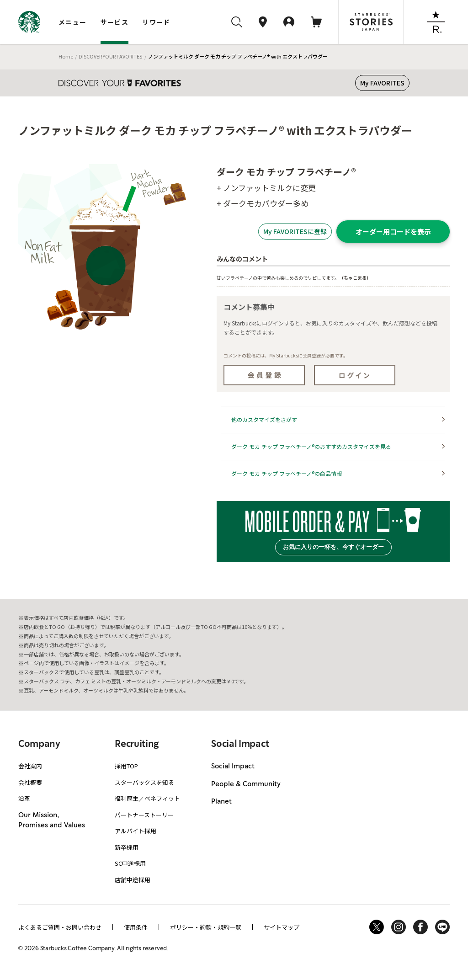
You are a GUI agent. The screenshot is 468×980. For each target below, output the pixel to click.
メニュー (73, 22)
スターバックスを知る (144, 782)
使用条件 (136, 927)
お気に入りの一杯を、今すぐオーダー (333, 547)
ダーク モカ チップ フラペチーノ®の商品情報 (287, 473)
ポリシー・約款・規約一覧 (206, 927)
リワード (156, 22)
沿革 (24, 798)
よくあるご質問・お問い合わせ (60, 927)
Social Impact (233, 767)
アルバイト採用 (136, 831)
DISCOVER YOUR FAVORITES (110, 56)
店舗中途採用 (133, 880)
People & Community (246, 784)
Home (66, 56)
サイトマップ (282, 927)
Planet (221, 802)
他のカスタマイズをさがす (264, 419)
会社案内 (30, 766)
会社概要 (30, 782)
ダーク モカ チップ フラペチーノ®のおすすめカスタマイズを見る (311, 446)
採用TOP (126, 766)
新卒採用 (127, 847)
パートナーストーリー (144, 815)
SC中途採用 (130, 863)
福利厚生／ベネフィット (147, 798)
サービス (115, 22)
